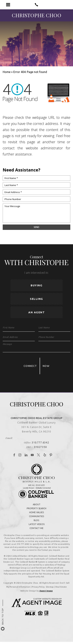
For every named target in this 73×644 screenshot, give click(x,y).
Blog (36, 520)
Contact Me (36, 528)
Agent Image (46, 591)
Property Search (36, 508)
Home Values (36, 512)
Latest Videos (37, 524)
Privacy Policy (38, 587)
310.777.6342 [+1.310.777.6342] (40, 443)
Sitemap (50, 587)
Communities (36, 516)
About (37, 504)
